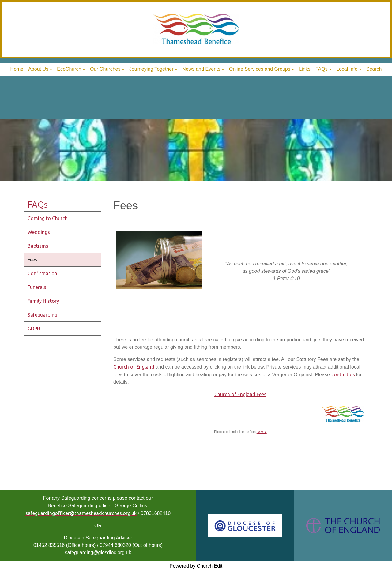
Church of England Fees (240, 394)
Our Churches (105, 69)
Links (305, 69)
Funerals (37, 287)
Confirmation (42, 273)
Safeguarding (42, 315)
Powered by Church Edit (196, 566)
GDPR (34, 329)
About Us (38, 69)
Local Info (347, 69)
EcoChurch (69, 69)
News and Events (201, 69)
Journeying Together (151, 69)
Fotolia (262, 432)
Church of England (134, 367)
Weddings (39, 232)
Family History (43, 301)
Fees (32, 260)
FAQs (322, 69)
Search (374, 69)
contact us (344, 374)
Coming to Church (48, 218)
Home (17, 69)
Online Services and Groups (260, 69)
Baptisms (38, 246)
